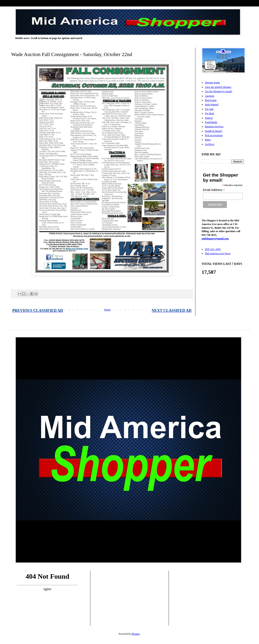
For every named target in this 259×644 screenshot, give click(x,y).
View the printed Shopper (218, 87)
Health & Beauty (214, 131)
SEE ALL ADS (213, 249)
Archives (210, 144)
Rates (208, 140)
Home (107, 310)
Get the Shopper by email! (219, 91)
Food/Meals (211, 122)
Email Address (214, 190)
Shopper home (212, 83)
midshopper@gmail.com (215, 239)
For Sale (209, 109)
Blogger (136, 634)
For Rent (209, 113)
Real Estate (211, 100)
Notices (209, 118)
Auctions (210, 96)
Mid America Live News (218, 253)
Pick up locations (214, 135)
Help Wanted (212, 105)
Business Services (214, 127)
